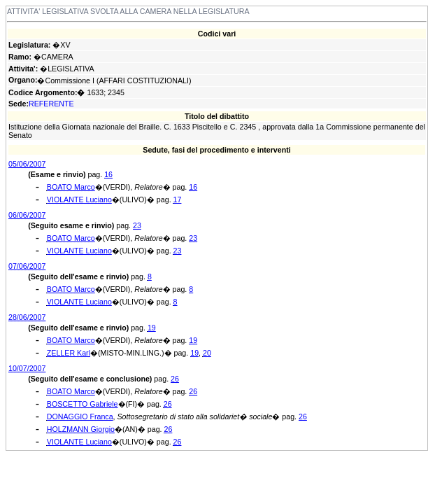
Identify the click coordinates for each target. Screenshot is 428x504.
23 (137, 225)
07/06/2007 (27, 266)
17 (178, 199)
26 (175, 379)
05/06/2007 (27, 164)
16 (108, 174)
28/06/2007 (27, 317)
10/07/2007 (27, 368)
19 (152, 328)
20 (207, 353)
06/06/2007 (27, 215)
